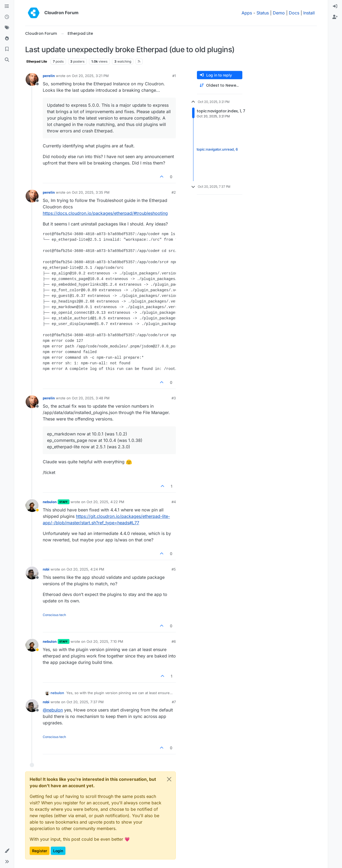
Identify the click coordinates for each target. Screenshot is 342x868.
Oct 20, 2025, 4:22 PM (105, 502)
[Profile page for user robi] (32, 573)
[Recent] (7, 17)
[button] (7, 851)
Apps (247, 13)
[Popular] (7, 39)
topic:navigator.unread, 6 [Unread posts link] (217, 149)
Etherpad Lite (37, 61)
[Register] (335, 17)
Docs (294, 13)
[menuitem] (335, 6)
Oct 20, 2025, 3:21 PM (90, 76)
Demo (279, 13)
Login (58, 851)
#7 (174, 702)
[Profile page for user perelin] (32, 79)
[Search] (7, 60)
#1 (174, 76)
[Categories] (7, 6)
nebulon (50, 502)
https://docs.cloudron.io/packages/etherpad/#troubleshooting (105, 213)
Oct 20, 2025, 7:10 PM (105, 641)
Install (309, 13)
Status (263, 13)
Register (40, 851)
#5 (174, 569)
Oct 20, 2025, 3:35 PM (91, 192)
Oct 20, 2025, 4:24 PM (85, 569)
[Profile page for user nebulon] (32, 506)
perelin (49, 76)
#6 (174, 641)
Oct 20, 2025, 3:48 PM (91, 398)
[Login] (335, 6)
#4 (174, 502)
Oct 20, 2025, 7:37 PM (85, 702)
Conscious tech (54, 615)
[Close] (169, 779)
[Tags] (7, 28)
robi (46, 569)
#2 (174, 192)
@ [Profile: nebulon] (53, 710)
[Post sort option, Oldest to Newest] (220, 85)
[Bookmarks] (7, 49)
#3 (174, 398)
